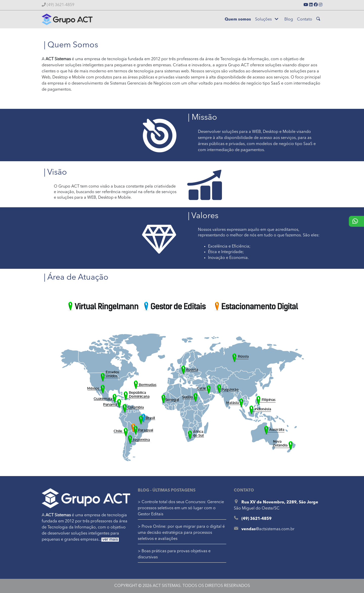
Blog (289, 19)
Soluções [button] (267, 19)
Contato (305, 19)
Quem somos (238, 19)
